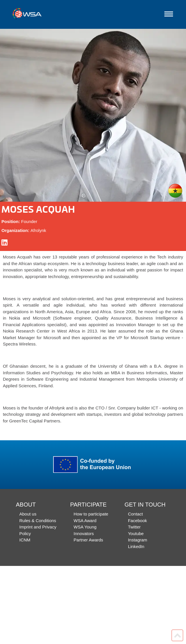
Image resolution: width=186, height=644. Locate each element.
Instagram (138, 540)
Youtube (136, 533)
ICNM (25, 540)
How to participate (91, 514)
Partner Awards (88, 540)
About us (28, 514)
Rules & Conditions (38, 521)
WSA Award (85, 521)
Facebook (138, 521)
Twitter (134, 527)
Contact (136, 514)
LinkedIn (136, 546)
